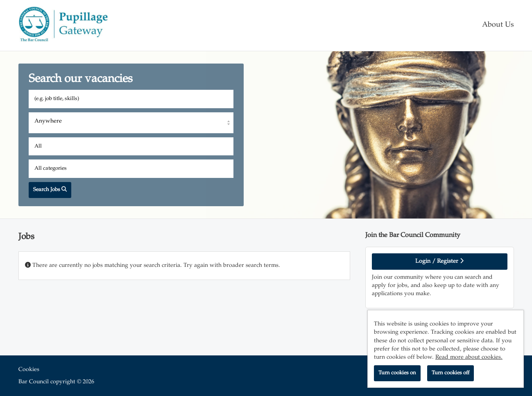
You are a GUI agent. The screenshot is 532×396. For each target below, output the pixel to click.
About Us (498, 25)
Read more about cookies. (469, 357)
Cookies (29, 370)
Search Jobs (50, 190)
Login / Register (439, 261)
